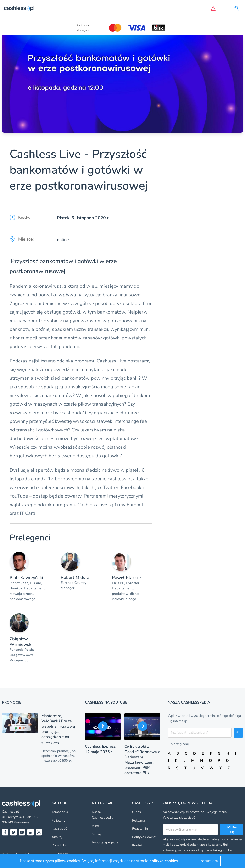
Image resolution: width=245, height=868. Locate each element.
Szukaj (97, 834)
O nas (136, 812)
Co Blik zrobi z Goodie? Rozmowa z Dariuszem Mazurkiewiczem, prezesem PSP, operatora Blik (142, 760)
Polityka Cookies (144, 837)
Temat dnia (60, 812)
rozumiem (209, 861)
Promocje (12, 702)
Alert (96, 826)
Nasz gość (59, 829)
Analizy (57, 837)
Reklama (138, 820)
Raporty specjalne (105, 842)
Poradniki (59, 845)
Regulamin (140, 829)
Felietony (58, 820)
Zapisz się (232, 829)
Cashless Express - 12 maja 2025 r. (102, 749)
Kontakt (138, 845)
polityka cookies (164, 861)
